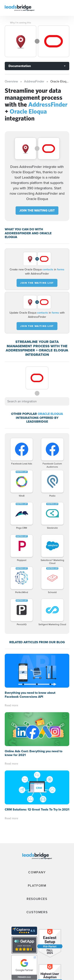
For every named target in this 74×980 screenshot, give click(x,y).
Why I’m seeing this (21, 23)
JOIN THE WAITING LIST (37, 210)
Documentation (20, 66)
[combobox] (37, 401)
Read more (11, 705)
